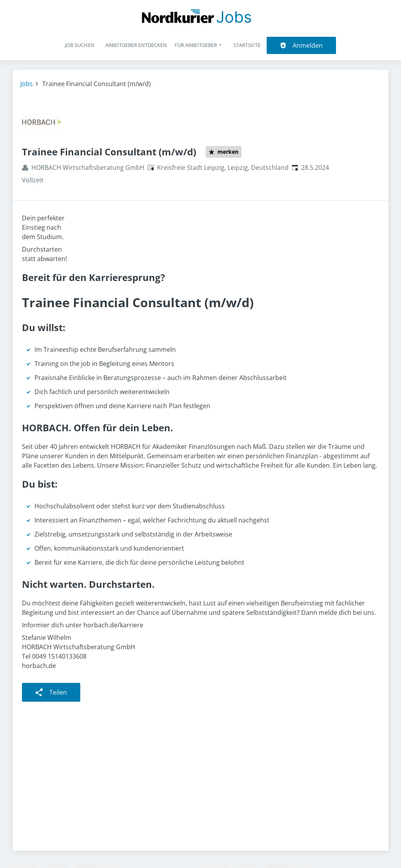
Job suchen (80, 45)
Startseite (247, 45)
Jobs (27, 84)
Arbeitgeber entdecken (136, 45)
